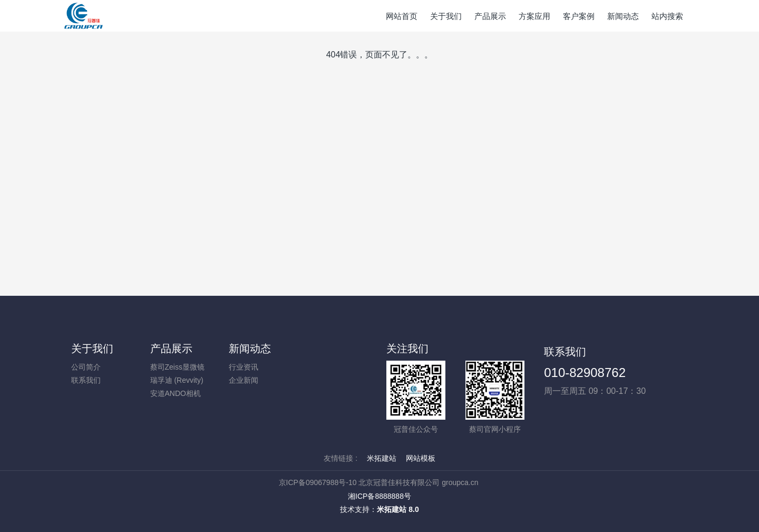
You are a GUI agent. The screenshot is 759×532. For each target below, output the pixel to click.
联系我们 (86, 380)
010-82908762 (585, 373)
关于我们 (92, 349)
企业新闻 (244, 380)
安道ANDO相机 (176, 393)
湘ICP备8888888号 (379, 496)
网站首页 (402, 16)
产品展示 (171, 349)
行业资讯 (244, 367)
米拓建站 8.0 (398, 509)
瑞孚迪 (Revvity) (177, 380)
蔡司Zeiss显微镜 (177, 367)
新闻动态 (250, 349)
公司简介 (86, 367)
